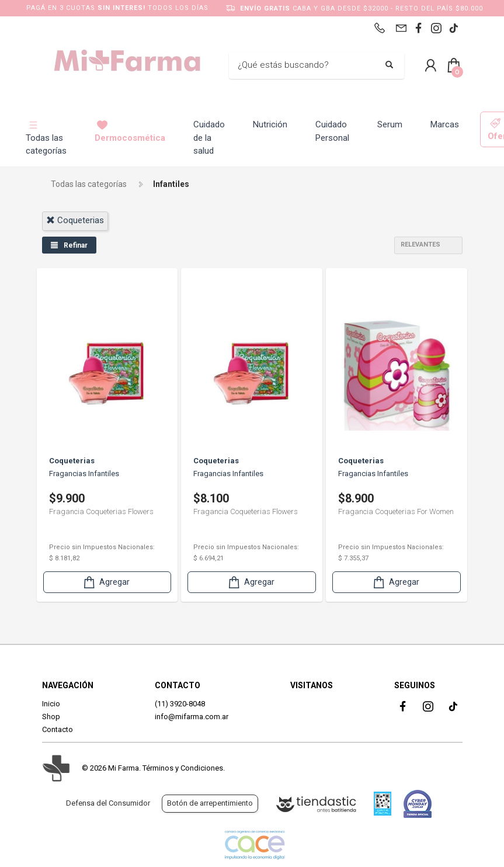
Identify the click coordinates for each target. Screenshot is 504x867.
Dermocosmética (130, 131)
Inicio (51, 704)
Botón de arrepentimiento (210, 803)
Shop (51, 717)
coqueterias (75, 220)
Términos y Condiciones (183, 768)
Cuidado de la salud (209, 138)
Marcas (445, 124)
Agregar (106, 582)
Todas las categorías (46, 138)
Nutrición (270, 124)
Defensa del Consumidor (108, 803)
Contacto (58, 729)
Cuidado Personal (332, 131)
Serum (390, 124)
